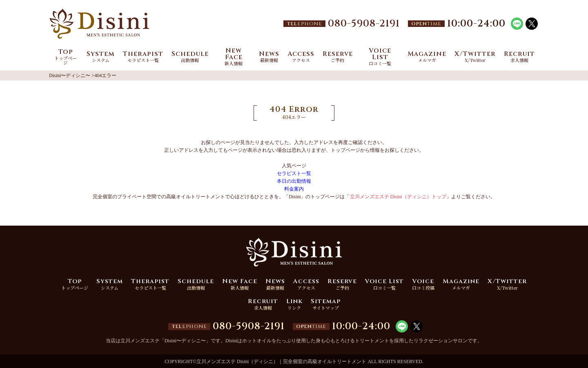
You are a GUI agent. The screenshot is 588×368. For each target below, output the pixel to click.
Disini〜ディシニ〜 (70, 75)
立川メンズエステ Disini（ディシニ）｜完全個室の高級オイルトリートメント (281, 361)
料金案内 (294, 189)
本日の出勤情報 (294, 181)
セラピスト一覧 (294, 173)
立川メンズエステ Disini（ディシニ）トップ (398, 197)
